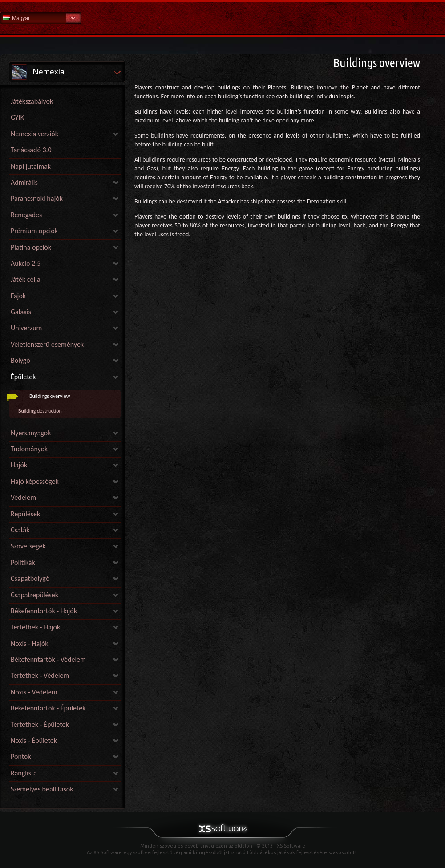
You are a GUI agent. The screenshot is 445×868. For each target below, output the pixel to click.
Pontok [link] (21, 756)
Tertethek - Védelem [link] (40, 675)
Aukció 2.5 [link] (26, 263)
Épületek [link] (23, 377)
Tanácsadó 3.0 (31, 150)
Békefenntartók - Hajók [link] (44, 611)
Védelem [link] (23, 497)
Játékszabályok (32, 101)
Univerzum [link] (26, 328)
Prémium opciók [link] (34, 231)
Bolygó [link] (20, 360)
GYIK (17, 117)
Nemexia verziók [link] (34, 134)
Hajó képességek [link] (35, 481)
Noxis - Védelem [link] (34, 692)
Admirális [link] (24, 182)
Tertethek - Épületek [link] (40, 724)
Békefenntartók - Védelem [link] (48, 659)
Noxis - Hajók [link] (30, 643)
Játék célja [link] (26, 279)
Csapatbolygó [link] (30, 578)
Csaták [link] (20, 530)
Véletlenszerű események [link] (47, 344)
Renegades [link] (26, 215)
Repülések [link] (25, 514)
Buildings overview (50, 396)
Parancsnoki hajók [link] (37, 198)
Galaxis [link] (21, 312)
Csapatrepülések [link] (34, 595)
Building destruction (40, 411)
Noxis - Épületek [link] (34, 740)
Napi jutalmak (31, 166)
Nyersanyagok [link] (31, 433)
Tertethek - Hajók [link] (35, 627)
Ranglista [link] (24, 773)
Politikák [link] (23, 562)
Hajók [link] (19, 465)
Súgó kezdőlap (222, 18)
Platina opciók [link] (31, 247)
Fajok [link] (18, 296)
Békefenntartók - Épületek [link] (48, 708)
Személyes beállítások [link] (42, 789)
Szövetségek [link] (28, 546)
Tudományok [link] (29, 449)
